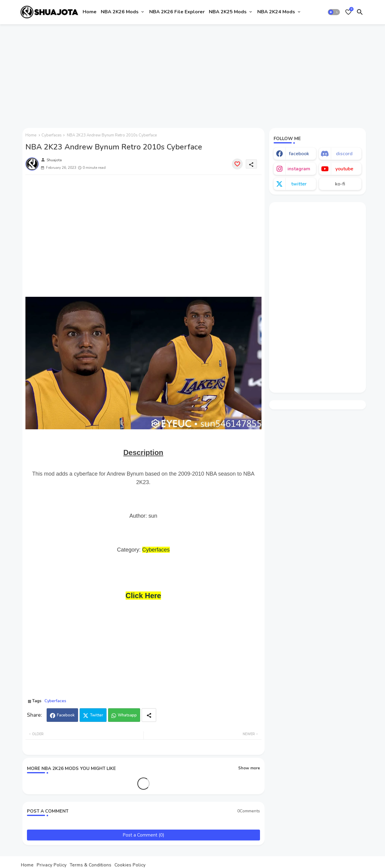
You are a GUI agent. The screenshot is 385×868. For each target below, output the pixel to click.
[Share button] (149, 715)
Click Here (143, 596)
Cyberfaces (52, 135)
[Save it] (237, 164)
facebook (299, 154)
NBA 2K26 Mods (120, 12)
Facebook (66, 715)
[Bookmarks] (348, 12)
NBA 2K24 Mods (276, 12)
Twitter (97, 715)
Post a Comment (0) (143, 835)
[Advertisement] (193, 74)
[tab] (90, 12)
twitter (299, 184)
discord (344, 154)
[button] (334, 12)
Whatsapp (127, 715)
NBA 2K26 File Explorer (177, 12)
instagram (299, 169)
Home (90, 12)
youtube (344, 169)
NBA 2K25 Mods (228, 12)
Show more (249, 768)
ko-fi (340, 184)
